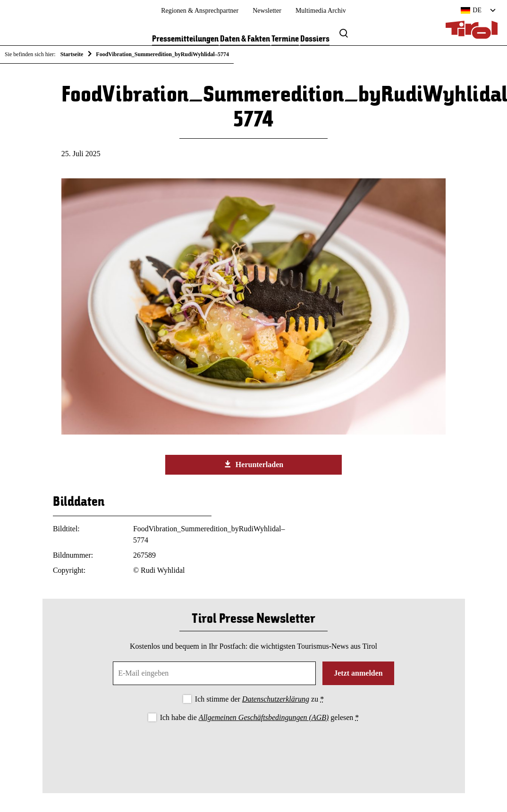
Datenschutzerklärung (276, 699)
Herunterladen (253, 464)
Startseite (72, 54)
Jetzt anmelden (358, 673)
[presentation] (253, 750)
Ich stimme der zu (259, 699)
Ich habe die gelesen (260, 717)
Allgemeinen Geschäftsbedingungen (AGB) (264, 717)
